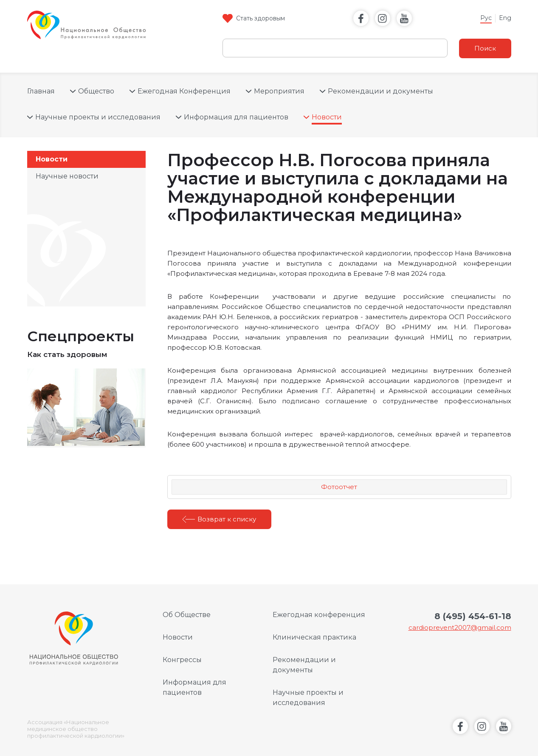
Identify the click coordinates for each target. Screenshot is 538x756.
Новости (327, 117)
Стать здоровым (261, 18)
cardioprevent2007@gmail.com (460, 627)
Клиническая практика (314, 637)
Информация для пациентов (236, 117)
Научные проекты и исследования (98, 117)
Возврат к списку (227, 519)
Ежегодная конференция (319, 615)
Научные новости (67, 176)
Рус (486, 18)
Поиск (485, 48)
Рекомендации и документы (380, 91)
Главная (41, 91)
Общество (96, 91)
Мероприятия (279, 91)
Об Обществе (187, 615)
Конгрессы (182, 660)
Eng (505, 18)
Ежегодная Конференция (184, 91)
